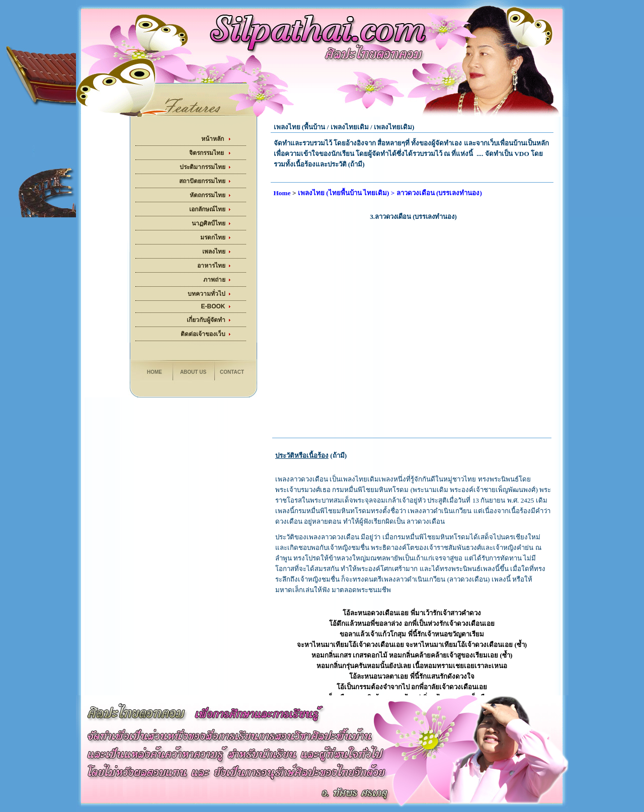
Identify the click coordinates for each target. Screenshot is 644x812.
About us (193, 372)
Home (154, 372)
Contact (232, 372)
